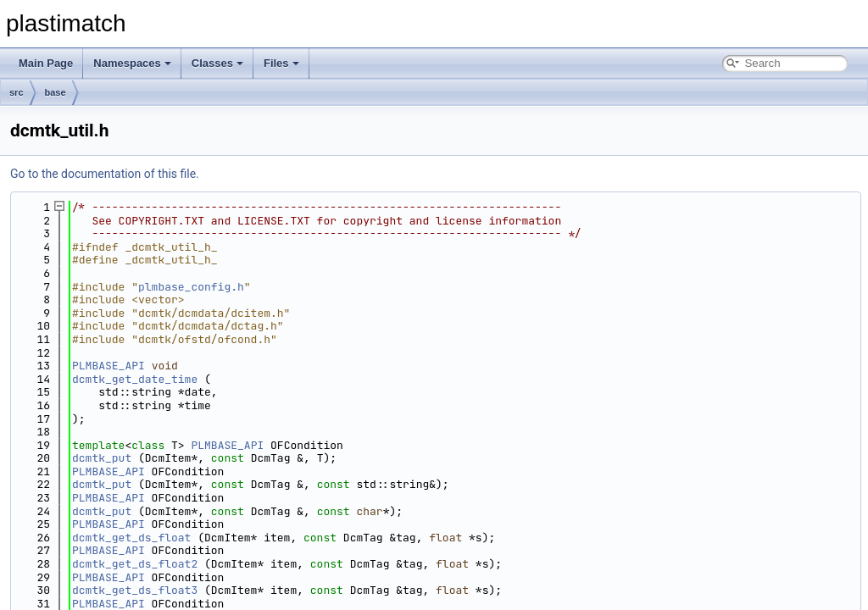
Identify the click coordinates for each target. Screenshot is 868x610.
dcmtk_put (102, 458)
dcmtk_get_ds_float (131, 538)
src (17, 92)
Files (281, 63)
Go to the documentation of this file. (105, 174)
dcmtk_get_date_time (135, 379)
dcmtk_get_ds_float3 (135, 590)
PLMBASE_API (108, 366)
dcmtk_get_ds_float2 (135, 564)
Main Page (46, 63)
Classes (217, 63)
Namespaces (132, 63)
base (56, 92)
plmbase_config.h (191, 287)
